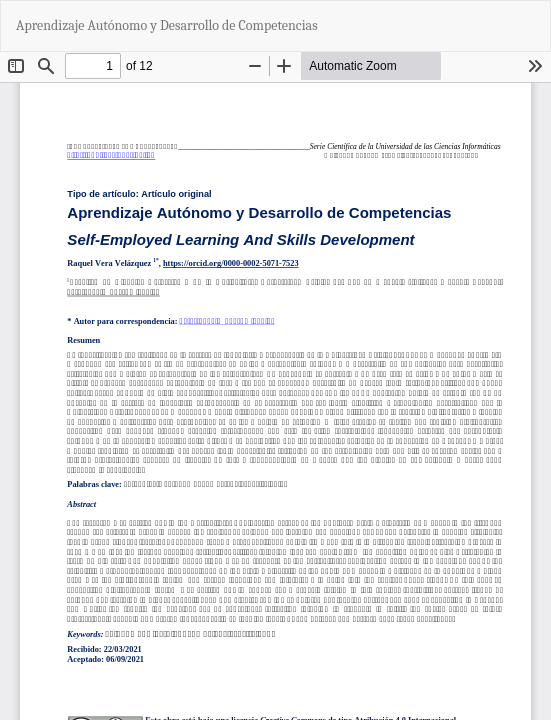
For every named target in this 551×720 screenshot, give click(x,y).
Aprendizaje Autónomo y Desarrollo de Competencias (167, 25)
